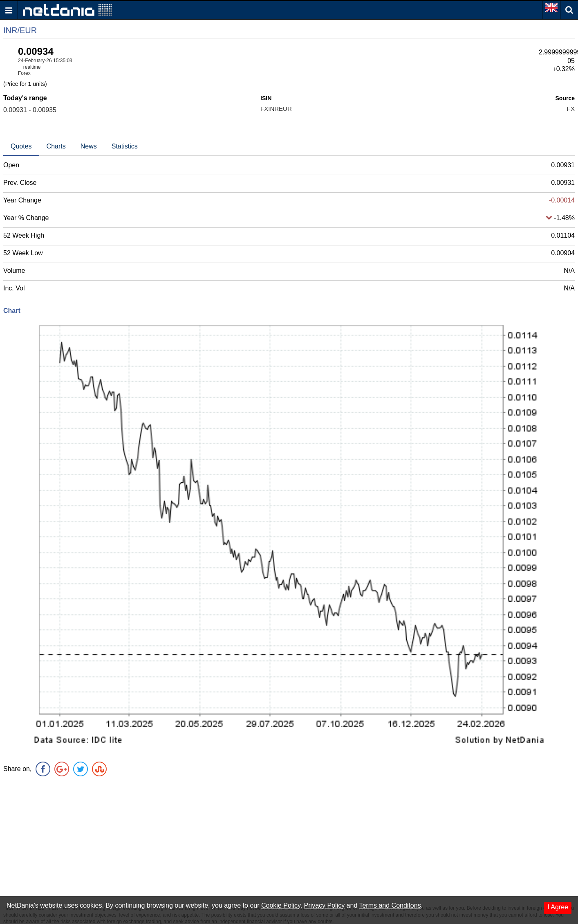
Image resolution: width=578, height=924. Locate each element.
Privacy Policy (325, 905)
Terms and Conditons (390, 905)
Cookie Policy (281, 905)
